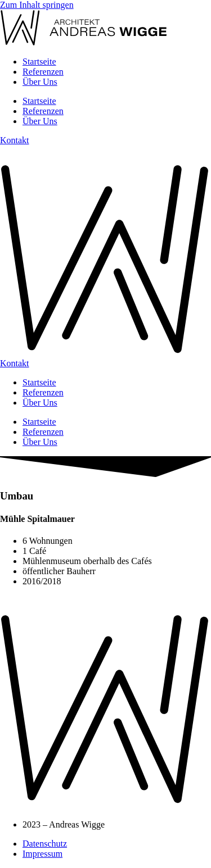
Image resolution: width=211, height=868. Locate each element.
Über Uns (40, 82)
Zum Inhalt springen (37, 5)
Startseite (39, 62)
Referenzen (43, 72)
